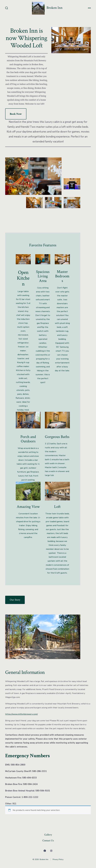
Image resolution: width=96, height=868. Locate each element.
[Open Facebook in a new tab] (45, 851)
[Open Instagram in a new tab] (51, 851)
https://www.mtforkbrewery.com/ (21, 714)
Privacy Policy (58, 859)
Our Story (15, 600)
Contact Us (48, 840)
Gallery (48, 835)
